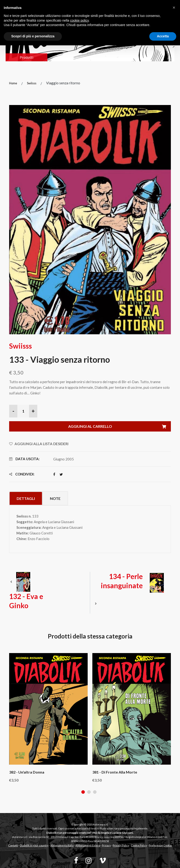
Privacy (106, 845)
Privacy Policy (121, 845)
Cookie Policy (139, 845)
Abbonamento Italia (62, 845)
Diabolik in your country (34, 845)
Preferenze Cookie (160, 845)
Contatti (13, 845)
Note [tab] (55, 498)
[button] (174, 8)
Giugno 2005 (64, 459)
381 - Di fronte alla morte (115, 772)
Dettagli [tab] (26, 498)
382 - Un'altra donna (27, 772)
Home (13, 83)
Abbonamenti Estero (88, 845)
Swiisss (32, 83)
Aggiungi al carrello (120, 427)
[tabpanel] (48, 717)
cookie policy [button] (79, 20)
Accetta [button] (163, 36)
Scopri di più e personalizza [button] (33, 36)
